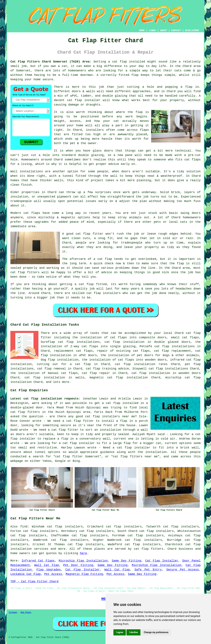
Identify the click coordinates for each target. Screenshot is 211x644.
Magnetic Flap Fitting (84, 574)
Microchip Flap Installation (83, 561)
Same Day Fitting (127, 561)
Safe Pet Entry (148, 570)
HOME (142, 31)
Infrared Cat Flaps (38, 561)
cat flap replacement (173, 351)
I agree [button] (120, 632)
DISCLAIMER (192, 31)
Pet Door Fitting (78, 565)
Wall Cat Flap (47, 565)
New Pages (26, 613)
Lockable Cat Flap (26, 574)
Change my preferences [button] (156, 632)
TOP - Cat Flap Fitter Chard (34, 582)
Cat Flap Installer (162, 561)
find (24, 527)
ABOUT (164, 31)
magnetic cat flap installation (119, 378)
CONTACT (176, 31)
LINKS (152, 31)
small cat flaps (185, 337)
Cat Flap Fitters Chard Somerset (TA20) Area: (51, 62)
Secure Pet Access (183, 570)
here (83, 553)
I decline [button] (133, 632)
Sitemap (13, 613)
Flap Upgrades (49, 570)
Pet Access (53, 574)
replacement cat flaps (73, 351)
